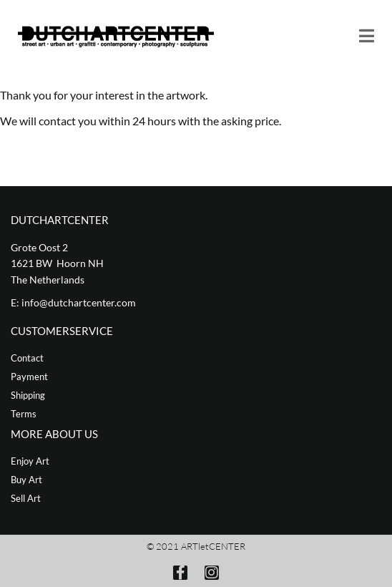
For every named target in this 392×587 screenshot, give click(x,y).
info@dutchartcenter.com (79, 302)
